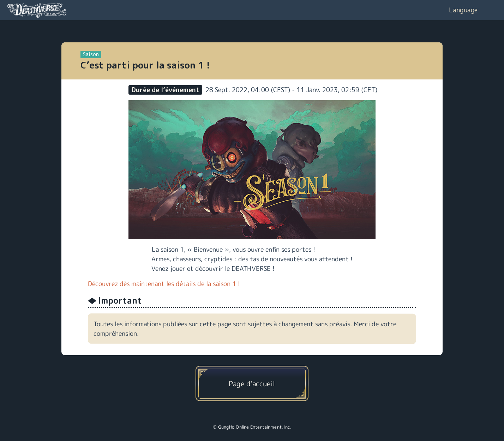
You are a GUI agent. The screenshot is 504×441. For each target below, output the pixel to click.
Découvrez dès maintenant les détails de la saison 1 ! (164, 284)
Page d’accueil (252, 383)
